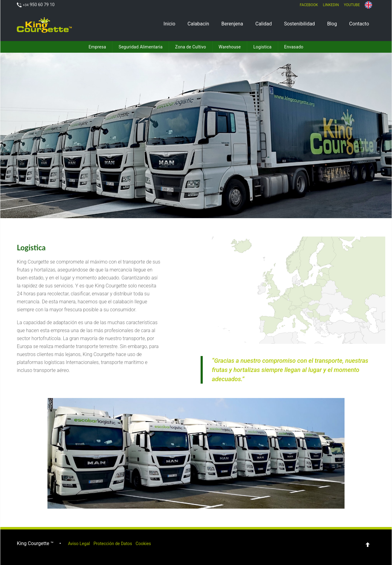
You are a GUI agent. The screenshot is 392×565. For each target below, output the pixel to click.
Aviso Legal (82, 543)
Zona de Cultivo (191, 47)
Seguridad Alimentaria (141, 47)
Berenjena (232, 24)
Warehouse (230, 47)
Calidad (264, 24)
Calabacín (198, 24)
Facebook (309, 5)
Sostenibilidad (299, 24)
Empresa (97, 47)
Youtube (352, 5)
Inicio (169, 24)
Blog (332, 24)
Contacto (359, 24)
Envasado (294, 47)
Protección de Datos (123, 543)
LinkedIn (331, 5)
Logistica (262, 47)
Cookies (160, 543)
